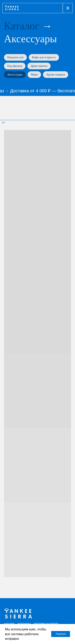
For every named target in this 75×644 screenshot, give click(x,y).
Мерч (34, 74)
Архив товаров (56, 74)
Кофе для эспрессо (44, 57)
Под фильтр (15, 66)
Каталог (22, 26)
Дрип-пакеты (39, 66)
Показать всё (15, 57)
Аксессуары (15, 74)
